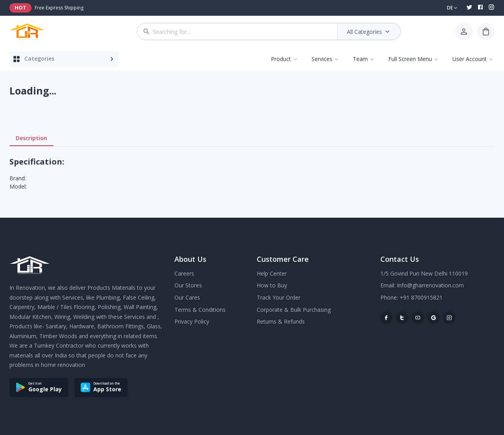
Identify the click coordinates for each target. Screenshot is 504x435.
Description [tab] (31, 138)
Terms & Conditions (200, 310)
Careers (184, 273)
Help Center (272, 273)
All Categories (369, 31)
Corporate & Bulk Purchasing (294, 310)
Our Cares (187, 297)
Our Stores (188, 285)
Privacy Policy (192, 321)
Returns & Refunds (281, 321)
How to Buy (272, 285)
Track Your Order (279, 297)
